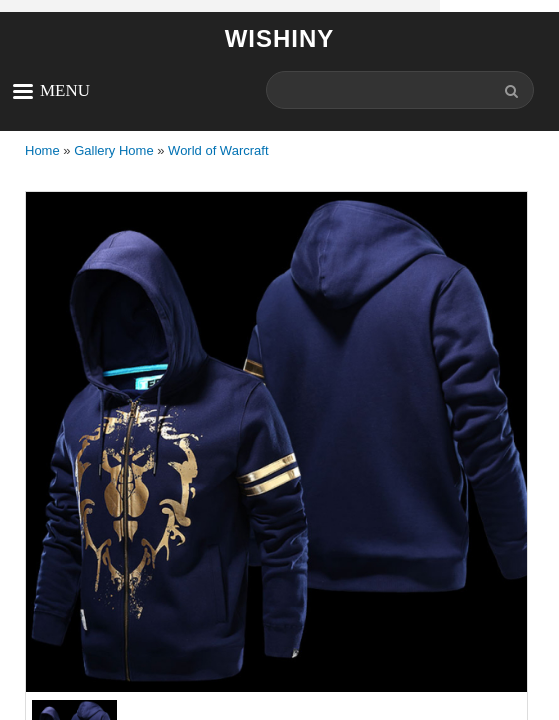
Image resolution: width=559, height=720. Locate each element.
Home (42, 150)
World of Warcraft (218, 150)
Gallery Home (113, 150)
